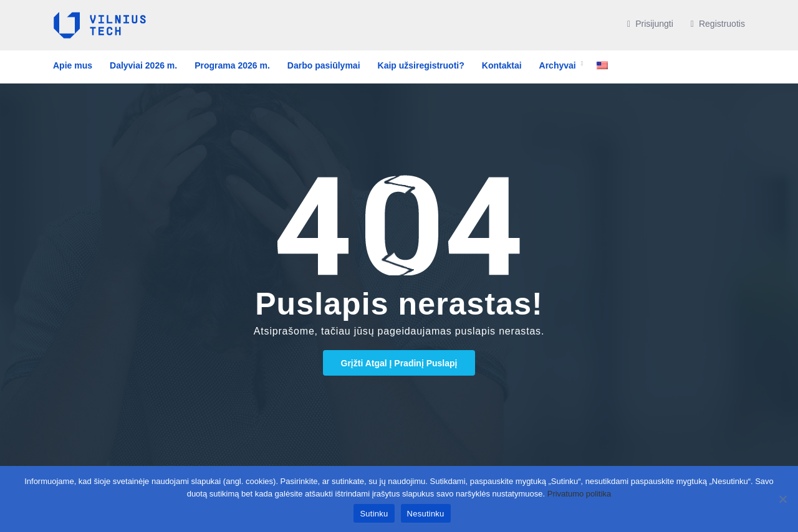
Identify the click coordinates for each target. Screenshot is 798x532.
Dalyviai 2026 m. (143, 65)
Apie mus (73, 65)
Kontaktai (502, 65)
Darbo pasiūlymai (324, 65)
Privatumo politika (579, 494)
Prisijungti (650, 24)
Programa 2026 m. (232, 65)
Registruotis (718, 24)
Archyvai (558, 65)
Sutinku (374, 514)
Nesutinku (426, 514)
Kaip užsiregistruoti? (421, 65)
